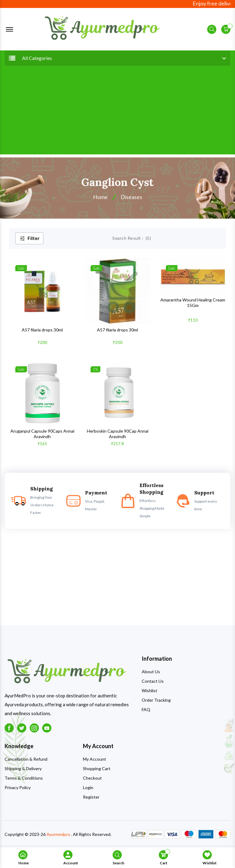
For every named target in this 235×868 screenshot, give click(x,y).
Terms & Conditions (24, 778)
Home (100, 197)
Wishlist (149, 691)
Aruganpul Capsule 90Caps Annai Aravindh (42, 434)
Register (91, 797)
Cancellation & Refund (26, 759)
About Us (151, 672)
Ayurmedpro (58, 834)
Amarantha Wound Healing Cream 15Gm (193, 303)
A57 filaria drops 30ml (42, 330)
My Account (95, 759)
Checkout (92, 778)
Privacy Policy (18, 787)
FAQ (146, 709)
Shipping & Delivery (23, 768)
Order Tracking (156, 700)
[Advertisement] (117, 112)
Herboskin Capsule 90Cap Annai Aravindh (118, 434)
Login (88, 787)
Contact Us (153, 681)
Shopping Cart (97, 768)
